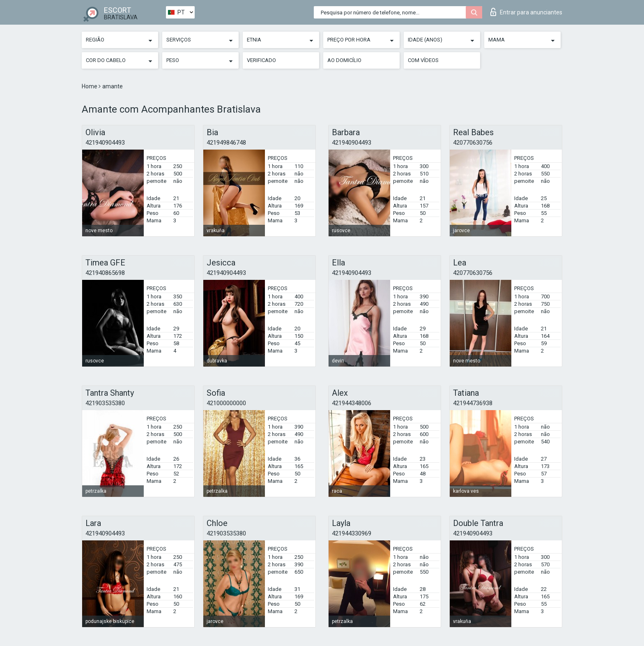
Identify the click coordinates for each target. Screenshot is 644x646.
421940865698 (105, 273)
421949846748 (226, 143)
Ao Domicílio (344, 60)
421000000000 (226, 403)
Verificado (261, 60)
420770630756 (473, 143)
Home (90, 86)
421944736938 (473, 403)
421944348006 (352, 403)
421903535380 (105, 403)
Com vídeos (423, 60)
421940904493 (105, 143)
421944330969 (352, 533)
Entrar (526, 12)
